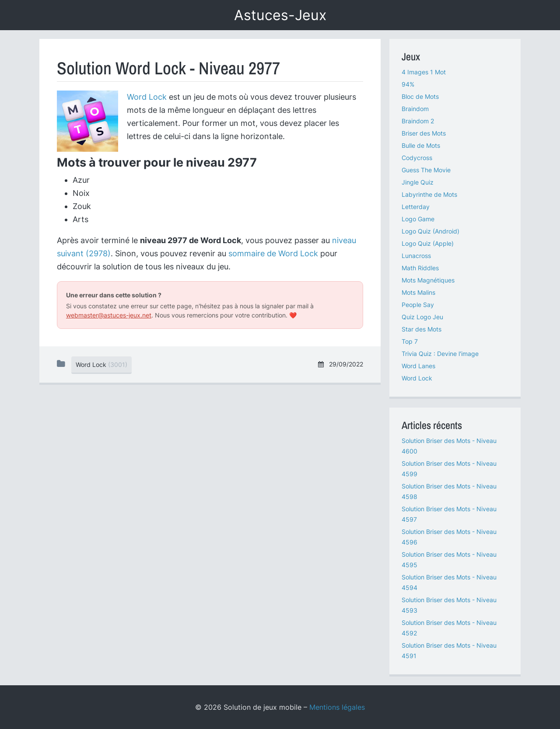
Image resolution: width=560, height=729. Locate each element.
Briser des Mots (424, 133)
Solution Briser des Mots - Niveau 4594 (449, 582)
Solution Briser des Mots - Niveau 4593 (449, 605)
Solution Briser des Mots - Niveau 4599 (449, 469)
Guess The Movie (426, 170)
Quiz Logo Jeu (422, 317)
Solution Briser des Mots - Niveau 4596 (449, 537)
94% (408, 84)
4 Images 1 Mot (424, 72)
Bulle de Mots (421, 145)
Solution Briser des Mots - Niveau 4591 (449, 651)
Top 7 (410, 341)
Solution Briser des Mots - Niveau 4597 (449, 514)
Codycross (417, 158)
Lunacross (416, 256)
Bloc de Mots (420, 96)
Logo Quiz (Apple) (428, 243)
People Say (418, 305)
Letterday (416, 207)
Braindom (415, 109)
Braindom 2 (418, 121)
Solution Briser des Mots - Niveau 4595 (449, 560)
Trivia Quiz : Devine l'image (440, 354)
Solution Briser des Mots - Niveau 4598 (449, 491)
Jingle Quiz (418, 182)
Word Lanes (418, 366)
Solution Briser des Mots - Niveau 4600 (449, 446)
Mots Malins (418, 292)
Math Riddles (420, 268)
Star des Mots (422, 329)
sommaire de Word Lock (273, 253)
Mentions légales (337, 707)
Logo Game (418, 219)
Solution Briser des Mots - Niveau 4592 (449, 628)
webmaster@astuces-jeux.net (109, 315)
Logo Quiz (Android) (430, 231)
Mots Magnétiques (428, 280)
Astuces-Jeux (280, 15)
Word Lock (147, 97)
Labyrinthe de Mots (429, 194)
